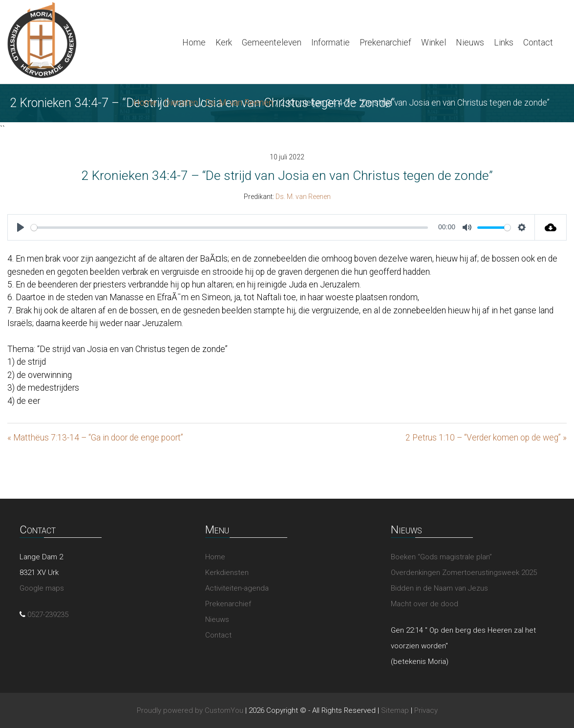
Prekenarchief (385, 43)
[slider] (229, 228)
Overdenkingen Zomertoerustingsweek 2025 (464, 573)
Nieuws (470, 43)
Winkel (434, 43)
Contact (538, 43)
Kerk (224, 43)
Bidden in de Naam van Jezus (439, 588)
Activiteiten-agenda (237, 588)
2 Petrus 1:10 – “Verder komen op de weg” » (486, 438)
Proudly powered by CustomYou (190, 710)
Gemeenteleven (272, 43)
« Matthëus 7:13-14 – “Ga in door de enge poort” (95, 438)
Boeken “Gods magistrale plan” (441, 557)
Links (504, 43)
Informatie (330, 43)
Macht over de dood (425, 604)
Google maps (42, 588)
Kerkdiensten (227, 573)
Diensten (181, 103)
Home (194, 43)
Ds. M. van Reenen (239, 103)
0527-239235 (48, 615)
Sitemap (395, 710)
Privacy (426, 710)
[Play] (21, 227)
